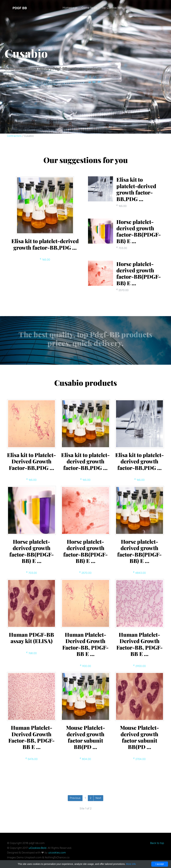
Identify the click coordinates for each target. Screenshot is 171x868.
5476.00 (32, 759)
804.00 (85, 759)
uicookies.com (57, 853)
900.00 (85, 666)
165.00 (45, 260)
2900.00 (140, 666)
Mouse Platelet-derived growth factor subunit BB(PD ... (85, 737)
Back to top (157, 843)
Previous (75, 798)
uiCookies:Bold (37, 848)
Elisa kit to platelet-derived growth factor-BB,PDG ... (45, 244)
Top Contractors (112, 8)
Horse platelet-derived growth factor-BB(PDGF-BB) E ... (32, 551)
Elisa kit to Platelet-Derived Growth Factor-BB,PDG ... (31, 461)
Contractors (14, 136)
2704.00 (139, 759)
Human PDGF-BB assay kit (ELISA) (31, 638)
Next (98, 798)
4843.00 (139, 573)
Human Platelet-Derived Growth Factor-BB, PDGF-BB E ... (85, 644)
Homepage (70, 8)
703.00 (32, 573)
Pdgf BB (20, 8)
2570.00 (85, 573)
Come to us (89, 8)
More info (131, 864)
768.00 (31, 653)
